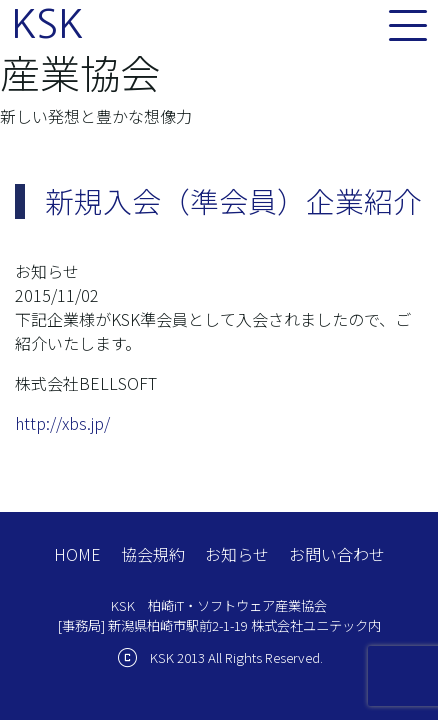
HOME (77, 554)
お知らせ (237, 554)
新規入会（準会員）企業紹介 (233, 200)
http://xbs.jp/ (62, 423)
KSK (47, 24)
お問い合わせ (337, 554)
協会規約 (153, 554)
